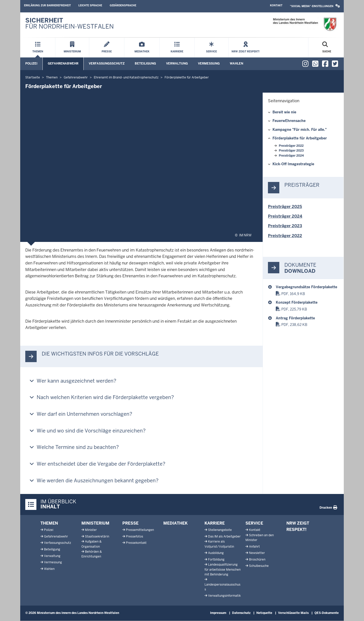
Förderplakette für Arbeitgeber (300, 138)
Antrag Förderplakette (295, 318)
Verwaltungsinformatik (224, 596)
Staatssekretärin (97, 536)
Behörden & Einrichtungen (92, 554)
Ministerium (95, 523)
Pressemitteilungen (140, 530)
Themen (49, 523)
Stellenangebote (220, 530)
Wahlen (236, 64)
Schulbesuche (259, 566)
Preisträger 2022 (291, 146)
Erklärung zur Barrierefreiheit (47, 5)
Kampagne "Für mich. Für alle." (300, 130)
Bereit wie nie (284, 112)
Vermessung (209, 64)
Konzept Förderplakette (297, 302)
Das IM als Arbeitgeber (224, 536)
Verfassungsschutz (107, 64)
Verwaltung (177, 64)
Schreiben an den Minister (260, 538)
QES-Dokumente (327, 613)
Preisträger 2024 (291, 156)
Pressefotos (134, 536)
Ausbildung (216, 553)
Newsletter (257, 553)
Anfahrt (254, 547)
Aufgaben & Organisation (92, 544)
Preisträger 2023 (291, 151)
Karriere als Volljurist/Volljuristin (219, 544)
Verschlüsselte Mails (293, 613)
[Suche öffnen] (327, 48)
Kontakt (276, 5)
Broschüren (257, 560)
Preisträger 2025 (285, 207)
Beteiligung (145, 64)
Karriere (215, 523)
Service (254, 523)
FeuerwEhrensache (289, 121)
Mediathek (175, 523)
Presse (130, 523)
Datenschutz (241, 613)
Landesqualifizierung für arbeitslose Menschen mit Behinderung (223, 569)
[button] (315, 6)
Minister (91, 530)
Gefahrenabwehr (63, 64)
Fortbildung (216, 560)
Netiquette (264, 613)
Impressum (218, 613)
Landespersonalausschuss (222, 587)
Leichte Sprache (90, 5)
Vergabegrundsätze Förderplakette (306, 287)
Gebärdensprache (123, 5)
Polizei (31, 64)
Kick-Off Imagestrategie (293, 164)
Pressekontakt (136, 543)
